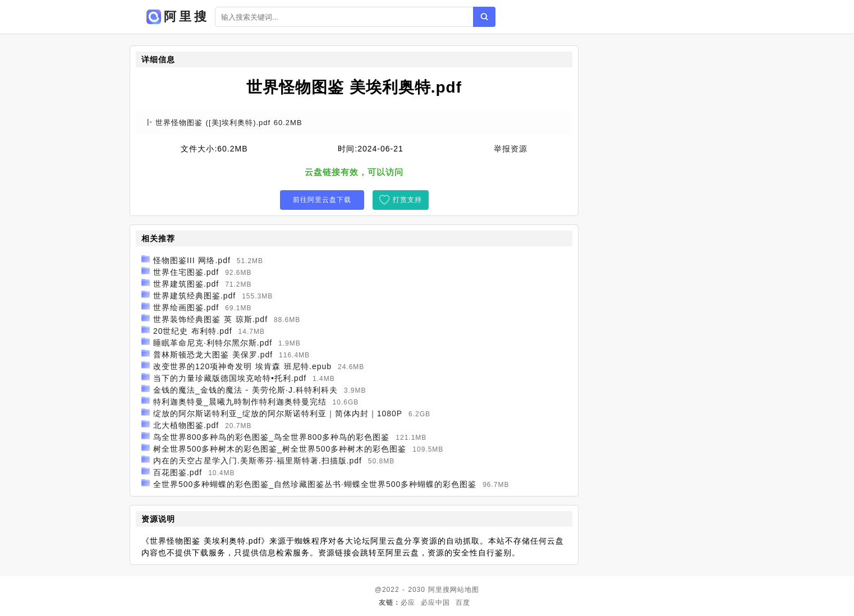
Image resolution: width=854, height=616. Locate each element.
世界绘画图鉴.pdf (186, 307)
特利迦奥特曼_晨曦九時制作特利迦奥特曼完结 (240, 402)
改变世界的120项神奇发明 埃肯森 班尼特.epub (242, 366)
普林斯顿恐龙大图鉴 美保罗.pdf (213, 355)
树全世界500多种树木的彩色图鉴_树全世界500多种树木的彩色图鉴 (280, 449)
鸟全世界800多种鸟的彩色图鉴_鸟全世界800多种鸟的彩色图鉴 (272, 437)
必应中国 (435, 603)
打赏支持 (407, 200)
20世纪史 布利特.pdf (193, 331)
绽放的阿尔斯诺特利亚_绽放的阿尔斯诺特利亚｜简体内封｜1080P (278, 413)
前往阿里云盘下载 (322, 200)
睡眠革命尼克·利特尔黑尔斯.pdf (213, 343)
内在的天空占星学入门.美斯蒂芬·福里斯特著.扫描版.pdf (258, 461)
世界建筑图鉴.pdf (186, 284)
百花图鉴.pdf (178, 472)
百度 (463, 603)
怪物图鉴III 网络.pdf (192, 260)
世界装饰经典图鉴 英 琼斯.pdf (210, 319)
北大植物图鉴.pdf (186, 425)
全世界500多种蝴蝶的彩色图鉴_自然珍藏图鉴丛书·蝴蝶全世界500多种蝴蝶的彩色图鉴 (315, 484)
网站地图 (465, 590)
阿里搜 (439, 590)
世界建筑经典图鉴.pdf (194, 296)
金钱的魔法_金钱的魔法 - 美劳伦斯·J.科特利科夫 (245, 390)
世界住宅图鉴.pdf (186, 272)
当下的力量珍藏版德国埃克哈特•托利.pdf (230, 378)
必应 (408, 603)
